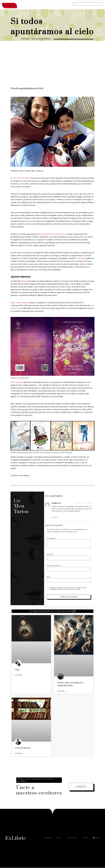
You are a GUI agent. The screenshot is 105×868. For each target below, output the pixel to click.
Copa (17, 669)
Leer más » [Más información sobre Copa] (19, 675)
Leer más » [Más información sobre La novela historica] (19, 754)
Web (48, 577)
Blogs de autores (41, 39)
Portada (25, 39)
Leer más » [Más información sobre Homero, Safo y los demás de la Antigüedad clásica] (61, 691)
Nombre (50, 555)
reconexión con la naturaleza (52, 234)
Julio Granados (17, 382)
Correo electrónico (54, 566)
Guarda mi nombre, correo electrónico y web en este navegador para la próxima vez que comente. (68, 589)
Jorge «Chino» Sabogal (20, 303)
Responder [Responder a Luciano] (55, 517)
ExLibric (24, 281)
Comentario (51, 538)
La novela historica (23, 748)
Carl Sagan (81, 258)
